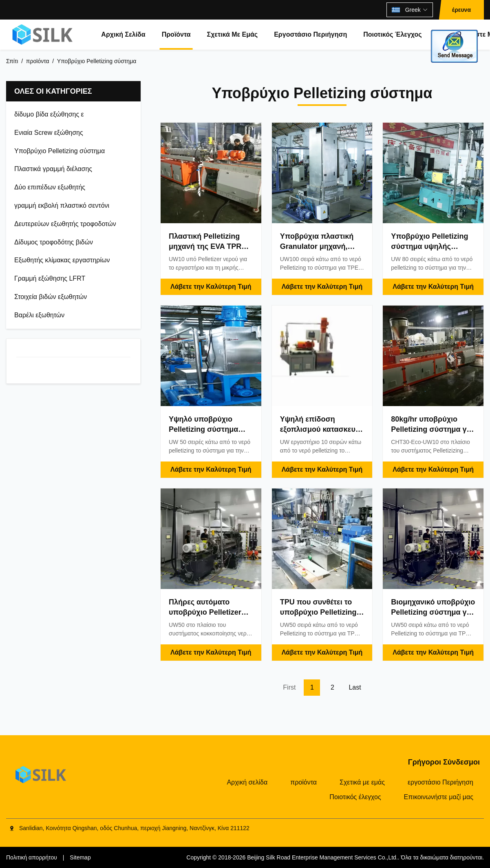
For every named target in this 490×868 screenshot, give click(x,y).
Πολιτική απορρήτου (32, 857)
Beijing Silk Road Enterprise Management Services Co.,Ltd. (322, 857)
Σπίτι (12, 61)
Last (355, 687)
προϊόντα (176, 34)
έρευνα (461, 10)
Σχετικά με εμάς (233, 34)
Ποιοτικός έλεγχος (392, 34)
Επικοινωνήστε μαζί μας (439, 797)
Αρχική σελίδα (123, 34)
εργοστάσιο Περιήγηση (310, 34)
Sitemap (80, 857)
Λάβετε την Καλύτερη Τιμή (211, 287)
